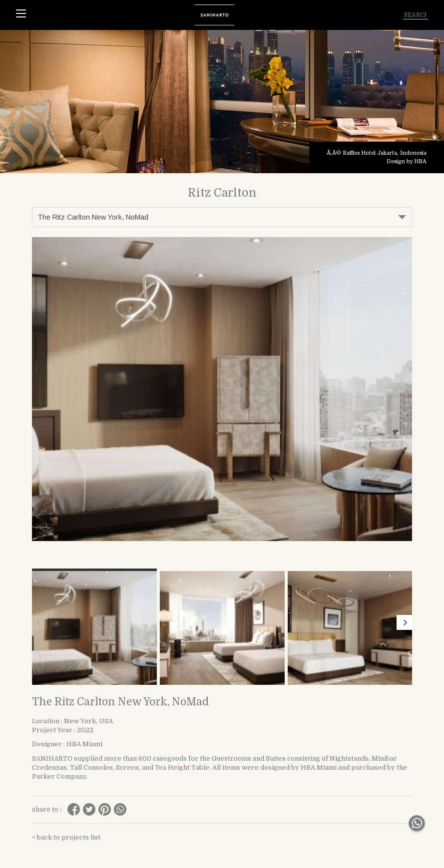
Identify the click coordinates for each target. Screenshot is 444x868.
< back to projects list (66, 837)
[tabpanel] (222, 102)
